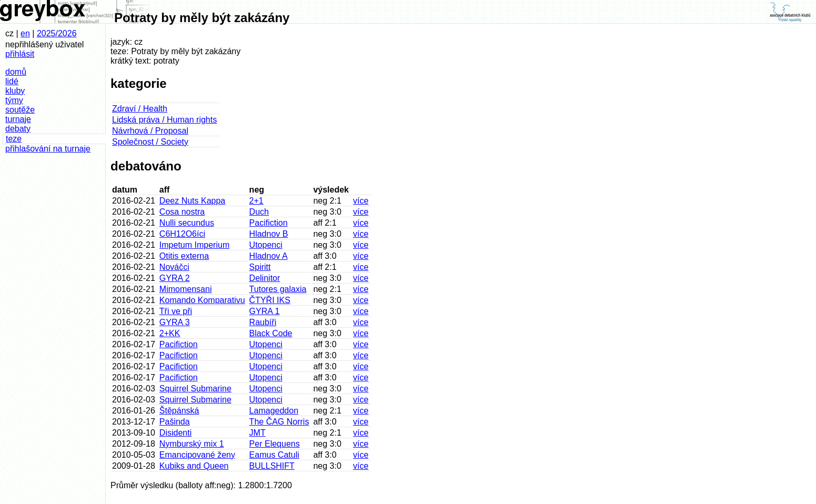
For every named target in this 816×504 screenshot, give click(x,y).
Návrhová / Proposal (150, 131)
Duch (259, 212)
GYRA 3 (175, 322)
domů (16, 72)
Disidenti (175, 433)
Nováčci (174, 267)
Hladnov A (269, 256)
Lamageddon (274, 411)
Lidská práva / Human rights (164, 120)
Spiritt (260, 267)
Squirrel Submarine (195, 389)
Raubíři (263, 322)
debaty (18, 129)
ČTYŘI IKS (270, 300)
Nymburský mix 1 (192, 444)
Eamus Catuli (274, 455)
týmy (14, 100)
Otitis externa (184, 256)
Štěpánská (179, 411)
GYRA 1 (265, 311)
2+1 (256, 201)
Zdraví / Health (140, 109)
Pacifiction (269, 223)
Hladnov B (269, 234)
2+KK (170, 333)
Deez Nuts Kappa (192, 201)
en (25, 33)
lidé (12, 81)
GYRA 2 (175, 278)
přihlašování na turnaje (48, 149)
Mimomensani (186, 289)
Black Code (271, 333)
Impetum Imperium (194, 245)
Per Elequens (275, 444)
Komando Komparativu (202, 300)
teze (14, 139)
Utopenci (266, 245)
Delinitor (265, 278)
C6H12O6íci (182, 234)
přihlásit (20, 54)
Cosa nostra (182, 212)
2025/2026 (57, 33)
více (361, 201)
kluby (15, 91)
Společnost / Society (150, 142)
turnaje (18, 119)
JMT (258, 433)
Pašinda (175, 422)
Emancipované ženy (197, 455)
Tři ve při (176, 311)
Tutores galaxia (278, 289)
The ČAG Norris (279, 422)
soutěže (20, 110)
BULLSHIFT (272, 466)
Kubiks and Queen (194, 466)
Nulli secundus (187, 223)
